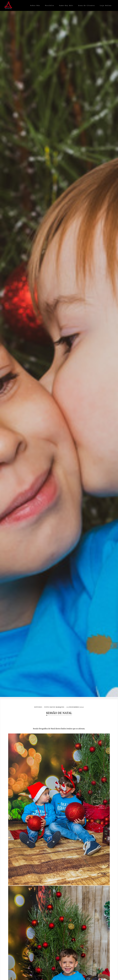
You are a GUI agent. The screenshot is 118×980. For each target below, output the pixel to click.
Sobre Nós (35, 6)
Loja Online (106, 6)
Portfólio (50, 6)
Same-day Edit (66, 6)
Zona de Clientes (87, 6)
